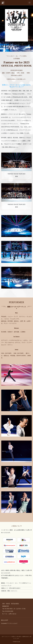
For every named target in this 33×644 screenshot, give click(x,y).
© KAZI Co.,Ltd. (17, 642)
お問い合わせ (12, 614)
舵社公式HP (5, 620)
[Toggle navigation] (30, 3)
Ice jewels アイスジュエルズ (9, 623)
